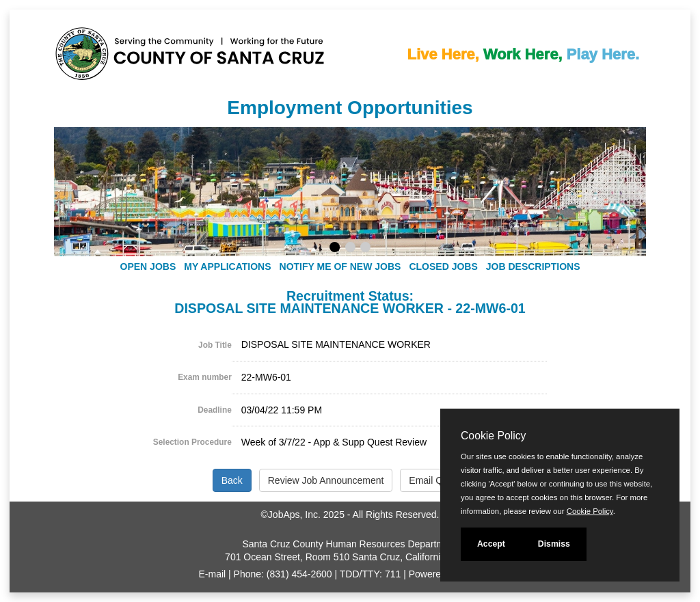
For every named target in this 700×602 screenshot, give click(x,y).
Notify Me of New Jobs (340, 266)
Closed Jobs (443, 266)
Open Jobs (148, 266)
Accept (491, 544)
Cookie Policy (493, 436)
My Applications (227, 266)
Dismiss (554, 544)
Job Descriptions (533, 266)
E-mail (213, 574)
